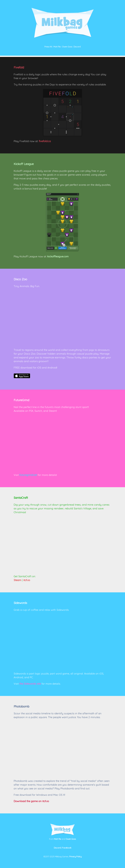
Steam (17, 580)
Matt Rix (57, 47)
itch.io (27, 580)
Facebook (67, 848)
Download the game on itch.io (31, 801)
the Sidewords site (30, 684)
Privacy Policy (76, 857)
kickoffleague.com (58, 256)
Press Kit (48, 47)
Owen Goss (67, 47)
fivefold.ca (45, 141)
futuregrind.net (28, 475)
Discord (77, 47)
